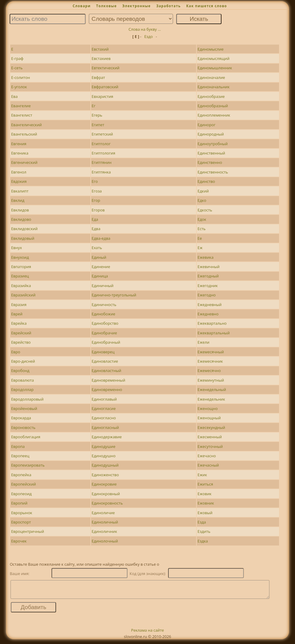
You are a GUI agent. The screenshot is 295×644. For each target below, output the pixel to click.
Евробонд (20, 370)
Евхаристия (102, 96)
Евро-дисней (23, 361)
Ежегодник (208, 286)
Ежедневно (208, 314)
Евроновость (23, 427)
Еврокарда (21, 418)
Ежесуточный (210, 446)
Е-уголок (19, 87)
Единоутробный (213, 144)
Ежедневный (210, 305)
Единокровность (107, 503)
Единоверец (103, 352)
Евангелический (27, 125)
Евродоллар (22, 389)
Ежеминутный (211, 380)
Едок (202, 219)
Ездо (149, 36)
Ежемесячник (210, 361)
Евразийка (21, 286)
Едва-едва (101, 238)
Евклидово (21, 219)
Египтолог (101, 144)
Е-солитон (20, 77)
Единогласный (105, 427)
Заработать (168, 6)
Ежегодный (208, 276)
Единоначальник (214, 87)
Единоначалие (211, 77)
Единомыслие (211, 49)
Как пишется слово (207, 6)
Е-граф (17, 58)
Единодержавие (107, 437)
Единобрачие (104, 333)
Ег (94, 106)
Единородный (211, 134)
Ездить (204, 531)
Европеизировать (28, 465)
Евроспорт (21, 522)
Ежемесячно (209, 370)
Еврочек (19, 541)
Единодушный (105, 465)
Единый (99, 257)
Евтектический (105, 68)
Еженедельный (212, 389)
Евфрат (98, 77)
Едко (202, 200)
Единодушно (104, 456)
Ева (14, 96)
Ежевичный (209, 267)
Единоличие (103, 513)
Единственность (213, 172)
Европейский (24, 484)
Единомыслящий (214, 58)
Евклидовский (24, 229)
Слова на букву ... (144, 29)
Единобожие (103, 314)
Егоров (98, 210)
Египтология (103, 153)
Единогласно (104, 418)
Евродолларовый (27, 399)
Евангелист (22, 115)
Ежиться (205, 484)
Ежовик (205, 494)
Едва (96, 229)
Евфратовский (105, 87)
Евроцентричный (28, 531)
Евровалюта (23, 380)
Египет (98, 125)
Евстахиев (101, 58)
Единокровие (104, 484)
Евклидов (20, 210)
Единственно (210, 162)
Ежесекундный (212, 427)
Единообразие (211, 96)
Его (95, 181)
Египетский (102, 134)
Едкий (203, 191)
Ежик (202, 475)
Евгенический (24, 162)
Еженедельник (211, 399)
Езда (202, 522)
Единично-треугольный (114, 295)
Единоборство (105, 323)
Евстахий (100, 49)
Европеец (20, 456)
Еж (200, 248)
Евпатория (21, 267)
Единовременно (107, 389)
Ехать (97, 248)
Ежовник (206, 503)
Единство (206, 181)
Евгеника (20, 153)
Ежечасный (208, 465)
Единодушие (104, 446)
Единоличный (105, 522)
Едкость (205, 210)
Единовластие (105, 361)
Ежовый (205, 513)
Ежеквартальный (214, 333)
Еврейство (21, 342)
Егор (96, 200)
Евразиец (20, 276)
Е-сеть (17, 68)
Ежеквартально (212, 323)
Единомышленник (215, 68)
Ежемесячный (211, 352)
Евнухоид (20, 257)
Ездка (203, 541)
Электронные (137, 6)
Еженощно (208, 408)
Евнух (17, 248)
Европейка (21, 475)
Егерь (97, 115)
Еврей (17, 314)
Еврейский (21, 333)
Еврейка (19, 323)
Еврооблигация (26, 437)
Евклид (18, 200)
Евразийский (23, 295)
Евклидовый (23, 238)
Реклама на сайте (147, 634)
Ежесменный (210, 437)
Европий (19, 503)
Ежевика (206, 257)
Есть (202, 229)
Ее (200, 238)
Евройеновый (24, 408)
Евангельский (24, 134)
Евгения (19, 144)
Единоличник (104, 531)
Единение (101, 267)
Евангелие (21, 106)
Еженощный (209, 418)
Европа (18, 446)
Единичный (103, 286)
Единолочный (105, 541)
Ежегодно (207, 295)
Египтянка (101, 172)
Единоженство (105, 475)
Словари (82, 6)
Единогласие (104, 408)
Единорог (207, 125)
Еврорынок (22, 513)
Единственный (212, 153)
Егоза (97, 191)
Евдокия (19, 181)
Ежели (204, 342)
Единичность (104, 305)
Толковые (107, 6)
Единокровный (106, 494)
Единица (100, 276)
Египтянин (102, 162)
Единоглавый (104, 399)
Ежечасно (207, 456)
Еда (95, 219)
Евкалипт (20, 191)
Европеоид (21, 494)
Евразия (19, 305)
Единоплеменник (214, 115)
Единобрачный (106, 342)
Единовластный (106, 370)
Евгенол (19, 172)
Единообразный (213, 106)
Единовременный (108, 380)
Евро (16, 352)
